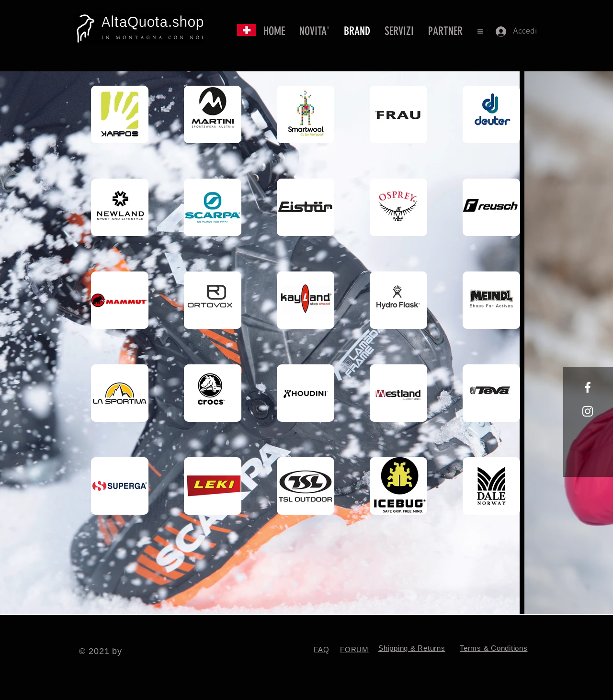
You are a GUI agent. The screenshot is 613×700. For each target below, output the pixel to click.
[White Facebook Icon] (588, 387)
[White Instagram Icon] (588, 411)
